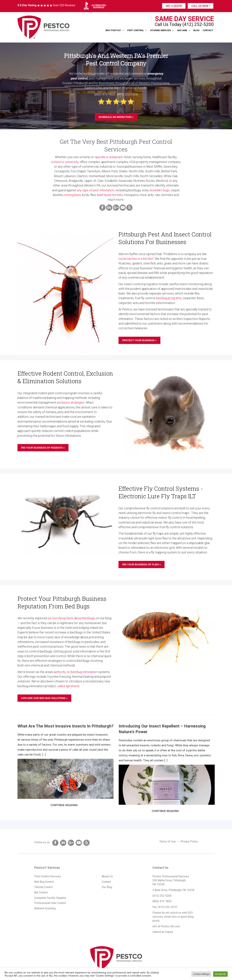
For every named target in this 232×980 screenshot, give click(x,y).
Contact (208, 30)
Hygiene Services (162, 30)
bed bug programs (169, 298)
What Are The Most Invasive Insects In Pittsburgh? (65, 726)
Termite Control (44, 887)
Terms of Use (168, 841)
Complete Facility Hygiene (50, 898)
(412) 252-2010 (167, 907)
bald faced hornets (110, 195)
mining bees (73, 195)
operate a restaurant (109, 157)
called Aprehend (68, 686)
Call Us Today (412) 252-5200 (184, 24)
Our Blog (107, 887)
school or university (65, 162)
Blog (196, 30)
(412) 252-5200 (162, 896)
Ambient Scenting (45, 908)
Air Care (184, 30)
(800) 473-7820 (162, 901)
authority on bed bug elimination (76, 672)
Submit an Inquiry (163, 932)
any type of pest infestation (95, 190)
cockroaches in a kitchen (136, 259)
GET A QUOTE (174, 6)
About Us (107, 876)
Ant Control (41, 892)
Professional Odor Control (50, 903)
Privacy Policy (189, 841)
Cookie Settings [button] (201, 974)
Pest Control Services (48, 876)
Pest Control (137, 30)
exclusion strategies (71, 402)
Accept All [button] (220, 974)
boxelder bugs (160, 190)
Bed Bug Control (44, 882)
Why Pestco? (115, 30)
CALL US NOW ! (200, 6)
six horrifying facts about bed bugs (71, 618)
